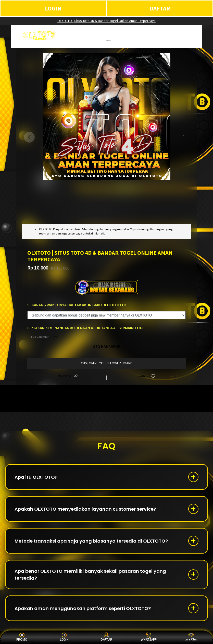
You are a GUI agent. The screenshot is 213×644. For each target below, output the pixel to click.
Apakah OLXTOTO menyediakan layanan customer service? (85, 509)
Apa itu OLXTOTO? (36, 477)
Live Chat (191, 637)
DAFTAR (160, 8)
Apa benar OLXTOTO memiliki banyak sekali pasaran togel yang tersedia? (90, 575)
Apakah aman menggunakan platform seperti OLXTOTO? (83, 608)
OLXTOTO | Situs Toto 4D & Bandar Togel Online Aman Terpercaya (107, 21)
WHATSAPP (149, 637)
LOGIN (53, 8)
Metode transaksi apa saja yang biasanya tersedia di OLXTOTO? (91, 541)
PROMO (22, 637)
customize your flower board (107, 363)
